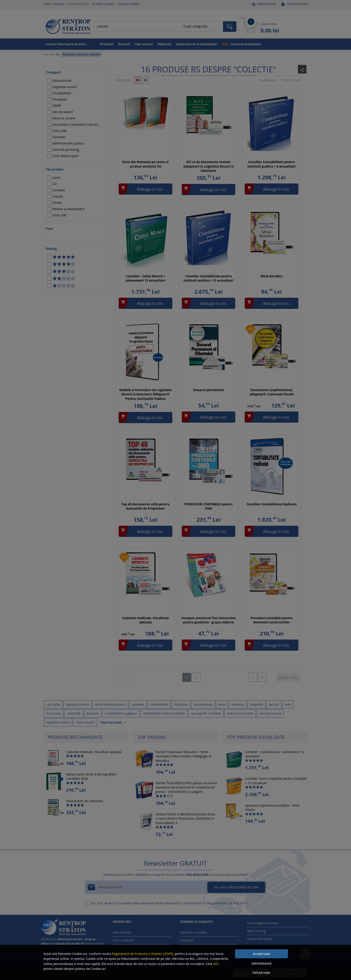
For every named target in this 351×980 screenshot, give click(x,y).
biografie (257, 704)
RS (58, 54)
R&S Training (256, 931)
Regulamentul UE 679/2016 (227, 903)
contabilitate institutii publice (164, 713)
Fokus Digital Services (263, 923)
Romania (238, 704)
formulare (54, 713)
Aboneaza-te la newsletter (197, 44)
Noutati (124, 44)
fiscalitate (181, 704)
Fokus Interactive (260, 939)
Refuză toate (261, 973)
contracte (74, 713)
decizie (274, 704)
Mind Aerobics (271, 276)
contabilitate (159, 704)
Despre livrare (103, 4)
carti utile (53, 704)
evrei (222, 704)
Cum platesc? (78, 4)
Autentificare (294, 4)
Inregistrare (263, 4)
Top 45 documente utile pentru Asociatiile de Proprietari (146, 506)
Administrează (262, 963)
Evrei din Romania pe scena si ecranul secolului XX (146, 164)
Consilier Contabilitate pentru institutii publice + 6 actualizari (272, 164)
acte (288, 704)
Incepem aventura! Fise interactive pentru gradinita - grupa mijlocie (209, 620)
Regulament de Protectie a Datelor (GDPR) (142, 954)
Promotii (106, 44)
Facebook (187, 940)
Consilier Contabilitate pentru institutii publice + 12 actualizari (208, 278)
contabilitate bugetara (121, 713)
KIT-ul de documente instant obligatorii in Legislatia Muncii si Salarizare (209, 166)
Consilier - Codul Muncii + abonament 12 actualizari (146, 278)
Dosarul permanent (208, 390)
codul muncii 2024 (240, 713)
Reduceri (165, 44)
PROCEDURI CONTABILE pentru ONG (209, 506)
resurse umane (270, 713)
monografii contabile (206, 713)
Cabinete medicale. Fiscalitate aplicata (145, 620)
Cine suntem (122, 932)
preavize (93, 713)
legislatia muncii (77, 704)
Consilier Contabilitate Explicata (272, 504)
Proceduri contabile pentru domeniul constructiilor (272, 620)
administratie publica (110, 704)
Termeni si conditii (193, 932)
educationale (203, 704)
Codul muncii (85, 722)
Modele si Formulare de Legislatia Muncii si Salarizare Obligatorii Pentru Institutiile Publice (146, 394)
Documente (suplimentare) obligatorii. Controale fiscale (272, 392)
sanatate (138, 704)
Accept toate (261, 954)
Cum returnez (129, 4)
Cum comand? (54, 4)
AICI (216, 964)
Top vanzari (144, 44)
